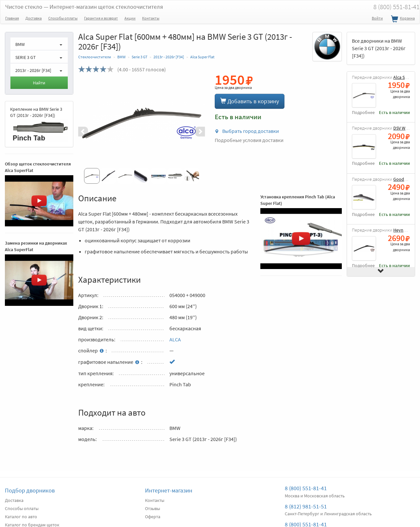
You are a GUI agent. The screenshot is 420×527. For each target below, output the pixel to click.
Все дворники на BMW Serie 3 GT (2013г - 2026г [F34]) (379, 48)
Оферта (153, 517)
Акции (130, 18)
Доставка (34, 18)
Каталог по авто (21, 517)
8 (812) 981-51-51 (306, 506)
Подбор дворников (30, 490)
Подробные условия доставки (249, 140)
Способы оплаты (63, 18)
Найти (39, 83)
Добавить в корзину (250, 101)
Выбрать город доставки (247, 131)
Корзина (402, 19)
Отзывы (152, 508)
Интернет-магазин (169, 490)
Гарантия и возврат (101, 18)
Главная (12, 18)
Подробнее (363, 113)
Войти (377, 18)
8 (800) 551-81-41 (306, 488)
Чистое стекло (84, 7)
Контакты (151, 18)
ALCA (175, 339)
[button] (88, 132)
